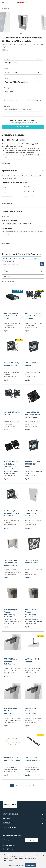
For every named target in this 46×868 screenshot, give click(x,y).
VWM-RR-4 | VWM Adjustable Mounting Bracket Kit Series (12, 719)
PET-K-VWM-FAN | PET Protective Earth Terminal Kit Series (12, 769)
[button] (3, 3)
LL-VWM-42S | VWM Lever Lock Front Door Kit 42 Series (12, 571)
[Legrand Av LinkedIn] (8, 849)
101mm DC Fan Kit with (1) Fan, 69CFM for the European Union (33, 416)
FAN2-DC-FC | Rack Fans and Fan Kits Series (33, 324)
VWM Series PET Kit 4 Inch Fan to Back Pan (12, 759)
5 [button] (30, 785)
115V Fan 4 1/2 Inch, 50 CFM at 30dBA (11, 364)
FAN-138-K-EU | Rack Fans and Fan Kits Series (11, 472)
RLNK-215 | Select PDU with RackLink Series (12, 324)
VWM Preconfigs (17, 146)
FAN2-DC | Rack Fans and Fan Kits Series (11, 423)
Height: (6, 69)
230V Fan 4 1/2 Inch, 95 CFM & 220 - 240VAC (33, 464)
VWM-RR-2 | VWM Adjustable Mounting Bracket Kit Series (33, 719)
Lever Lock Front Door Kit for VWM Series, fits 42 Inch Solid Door (11, 564)
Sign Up (31, 840)
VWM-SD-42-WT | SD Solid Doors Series (33, 522)
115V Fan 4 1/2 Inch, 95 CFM (32, 364)
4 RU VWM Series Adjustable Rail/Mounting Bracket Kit (10, 712)
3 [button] (21, 785)
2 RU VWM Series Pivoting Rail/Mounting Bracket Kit (10, 613)
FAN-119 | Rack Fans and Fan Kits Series (33, 472)
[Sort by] (23, 277)
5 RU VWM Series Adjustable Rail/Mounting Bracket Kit (10, 663)
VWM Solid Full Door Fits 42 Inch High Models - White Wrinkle (33, 514)
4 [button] (25, 785)
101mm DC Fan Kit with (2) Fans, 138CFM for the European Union (11, 465)
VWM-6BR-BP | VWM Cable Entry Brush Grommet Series (33, 670)
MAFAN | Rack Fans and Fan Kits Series (33, 373)
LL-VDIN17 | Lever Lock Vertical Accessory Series (32, 768)
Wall (9, 8)
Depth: (6, 59)
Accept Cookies (31, 865)
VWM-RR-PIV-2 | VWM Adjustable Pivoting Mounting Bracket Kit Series (12, 620)
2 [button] (16, 785)
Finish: (6, 78)
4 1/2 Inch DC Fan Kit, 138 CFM (12, 413)
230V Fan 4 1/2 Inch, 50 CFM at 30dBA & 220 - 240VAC (12, 513)
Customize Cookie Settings (16, 865)
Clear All (39, 59)
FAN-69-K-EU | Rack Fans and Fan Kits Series (32, 423)
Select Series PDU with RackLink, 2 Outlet (11, 316)
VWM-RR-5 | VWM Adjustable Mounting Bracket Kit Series (12, 670)
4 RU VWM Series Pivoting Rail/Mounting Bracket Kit (32, 613)
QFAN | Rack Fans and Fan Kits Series (12, 373)
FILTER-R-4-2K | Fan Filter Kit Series (33, 571)
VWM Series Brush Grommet (32, 660)
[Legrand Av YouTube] (13, 849)
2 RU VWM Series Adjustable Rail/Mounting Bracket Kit (32, 712)
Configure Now (23, 127)
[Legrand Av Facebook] (4, 849)
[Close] (43, 855)
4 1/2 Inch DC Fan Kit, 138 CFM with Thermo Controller (33, 316)
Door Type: (7, 88)
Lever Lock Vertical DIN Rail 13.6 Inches (33, 759)
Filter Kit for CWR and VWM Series (32, 561)
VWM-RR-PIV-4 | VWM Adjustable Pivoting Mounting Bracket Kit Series (34, 620)
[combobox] (23, 63)
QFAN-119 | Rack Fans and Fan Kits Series (11, 522)
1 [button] (12, 785)
